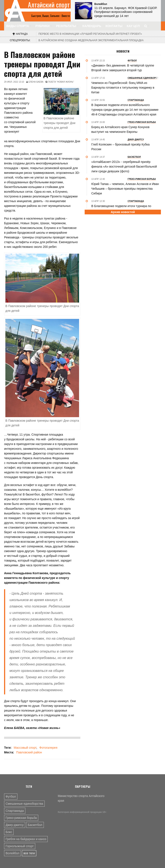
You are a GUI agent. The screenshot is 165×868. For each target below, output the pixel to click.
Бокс (9, 832)
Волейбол (12, 853)
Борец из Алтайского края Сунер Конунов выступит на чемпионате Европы (120, 129)
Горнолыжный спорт (20, 846)
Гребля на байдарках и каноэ (26, 839)
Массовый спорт (25, 748)
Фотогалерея (48, 748)
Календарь (92, 26)
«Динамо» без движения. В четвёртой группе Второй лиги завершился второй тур (123, 68)
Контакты (114, 26)
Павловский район (29, 752)
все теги (29, 853)
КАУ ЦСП (133, 26)
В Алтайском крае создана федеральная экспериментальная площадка (91, 40)
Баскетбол (35, 825)
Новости (123, 51)
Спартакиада (15, 811)
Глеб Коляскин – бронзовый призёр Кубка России (120, 147)
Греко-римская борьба (21, 818)
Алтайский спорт (49, 5)
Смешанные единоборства (24, 804)
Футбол (11, 797)
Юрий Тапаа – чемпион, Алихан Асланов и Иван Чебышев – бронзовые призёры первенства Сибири (125, 189)
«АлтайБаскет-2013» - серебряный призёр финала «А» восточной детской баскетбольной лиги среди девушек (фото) (124, 167)
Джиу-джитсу (15, 825)
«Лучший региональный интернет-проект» (90, 34)
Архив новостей (123, 212)
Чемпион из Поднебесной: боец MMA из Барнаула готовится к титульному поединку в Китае (123, 88)
